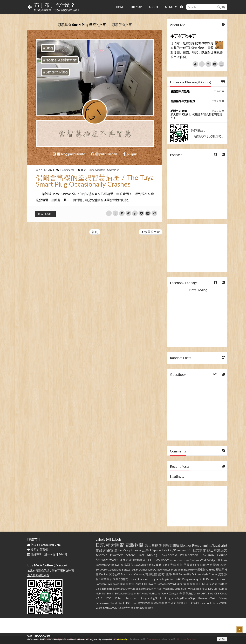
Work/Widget (208, 560)
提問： (38, 549)
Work (165, 593)
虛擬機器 (139, 560)
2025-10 (218, 91)
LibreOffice (221, 589)
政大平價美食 (131, 608)
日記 (100, 545)
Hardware (150, 584)
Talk (165, 550)
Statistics (126, 574)
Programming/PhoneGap (180, 598)
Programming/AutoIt (162, 579)
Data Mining (147, 555)
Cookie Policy (122, 640)
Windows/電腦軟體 (145, 574)
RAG (178, 579)
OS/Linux (208, 555)
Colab (224, 593)
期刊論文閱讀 (169, 545)
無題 (221, 574)
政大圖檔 (152, 545)
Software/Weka (107, 560)
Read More (45, 214)
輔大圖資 (115, 545)
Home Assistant (97, 170)
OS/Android (168, 555)
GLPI (187, 603)
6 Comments (67, 170)
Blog (210, 593)
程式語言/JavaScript (134, 565)
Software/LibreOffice (135, 569)
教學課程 (144, 603)
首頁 (95, 232)
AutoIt (139, 584)
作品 (99, 550)
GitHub (211, 569)
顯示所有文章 (122, 25)
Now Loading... (199, 290)
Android (102, 555)
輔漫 (180, 603)
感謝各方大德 (179, 111)
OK (222, 639)
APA (204, 593)
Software (101, 584)
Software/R (146, 589)
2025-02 (218, 101)
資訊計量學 (165, 574)
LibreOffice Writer (159, 569)
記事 (146, 550)
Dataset (211, 579)
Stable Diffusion (128, 603)
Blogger (186, 545)
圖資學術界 (127, 584)
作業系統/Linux (190, 593)
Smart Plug (113, 170)
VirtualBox (194, 589)
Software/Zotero (189, 560)
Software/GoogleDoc (108, 569)
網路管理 (110, 550)
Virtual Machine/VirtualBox (171, 589)
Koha (118, 598)
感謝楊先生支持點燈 (183, 101)
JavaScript (125, 550)
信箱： (44, 545)
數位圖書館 (146, 608)
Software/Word (166, 584)
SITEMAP (136, 7)
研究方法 (126, 560)
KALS (99, 598)
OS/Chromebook (201, 603)
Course (222, 555)
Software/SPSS (112, 608)
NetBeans (108, 593)
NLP (98, 593)
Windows (113, 584)
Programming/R (192, 579)
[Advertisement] (197, 248)
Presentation (189, 555)
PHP (175, 574)
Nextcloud (131, 598)
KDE (109, 598)
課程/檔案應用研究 (164, 603)
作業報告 (200, 569)
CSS (217, 593)
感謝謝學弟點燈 (180, 91)
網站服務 (155, 565)
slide (166, 565)
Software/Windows (108, 565)
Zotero (130, 555)
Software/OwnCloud (126, 589)
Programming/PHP (182, 569)
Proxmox (116, 555)
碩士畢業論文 (217, 550)
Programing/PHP (151, 598)
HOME (120, 7)
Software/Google (125, 593)
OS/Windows (169, 560)
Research (222, 579)
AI (204, 579)
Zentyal (174, 593)
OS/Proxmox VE (180, 550)
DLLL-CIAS (153, 560)
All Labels (114, 539)
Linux (137, 550)
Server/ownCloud (106, 603)
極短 (204, 589)
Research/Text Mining (213, 598)
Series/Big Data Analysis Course (198, 574)
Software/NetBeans (148, 593)
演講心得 (114, 574)
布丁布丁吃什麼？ (55, 5)
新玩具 (223, 560)
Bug (84, 170)
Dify (211, 589)
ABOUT (153, 7)
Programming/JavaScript (210, 545)
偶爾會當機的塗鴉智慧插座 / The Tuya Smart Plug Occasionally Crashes (95, 181)
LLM (202, 584)
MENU (171, 7)
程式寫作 (199, 550)
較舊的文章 (151, 232)
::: (112, 7)
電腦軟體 (134, 545)
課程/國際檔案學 (188, 584)
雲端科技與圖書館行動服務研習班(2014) (199, 565)
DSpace (155, 550)
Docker (104, 574)
